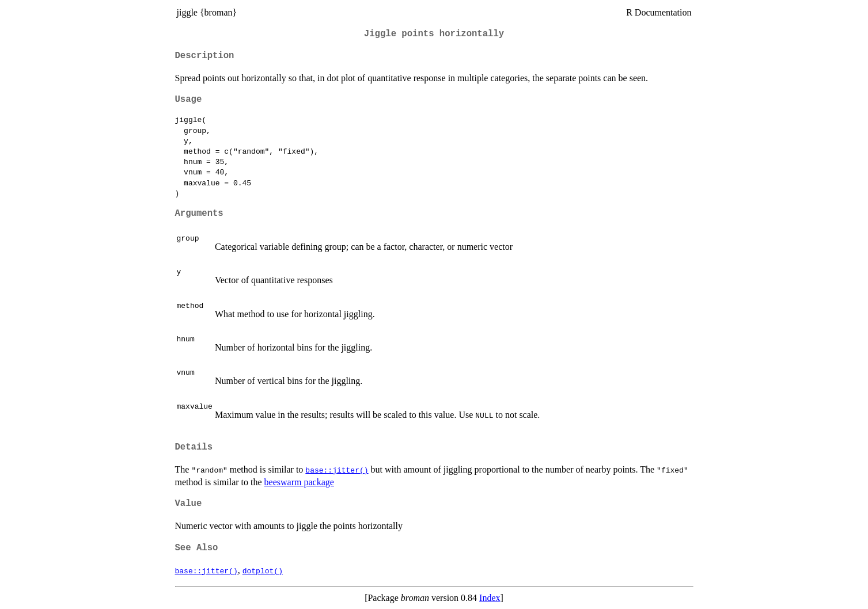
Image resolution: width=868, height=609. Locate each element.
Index (490, 598)
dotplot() (263, 570)
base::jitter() (337, 470)
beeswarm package (299, 482)
